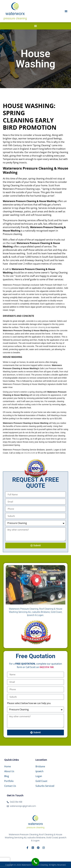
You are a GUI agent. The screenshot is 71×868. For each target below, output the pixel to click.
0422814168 (30, 453)
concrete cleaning (38, 327)
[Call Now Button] (35, 862)
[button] (66, 11)
